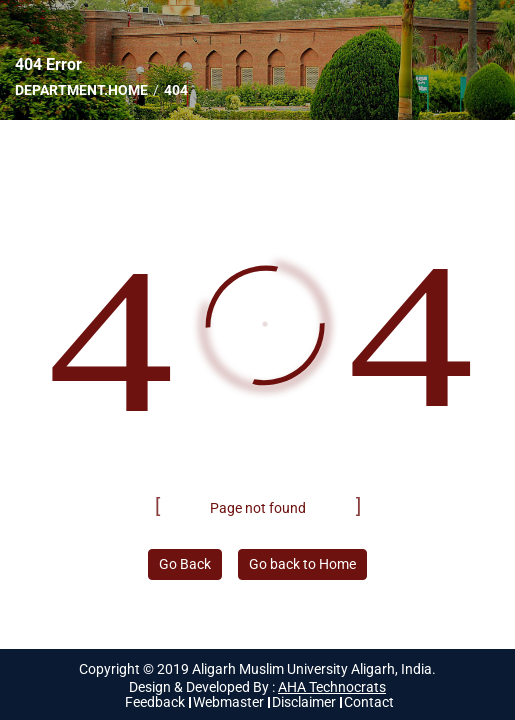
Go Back (185, 564)
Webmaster (228, 702)
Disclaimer (304, 702)
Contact (369, 702)
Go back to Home (302, 564)
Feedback (155, 702)
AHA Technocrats (332, 687)
